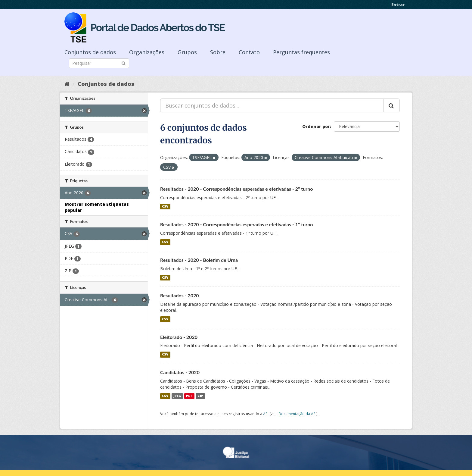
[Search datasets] (99, 63)
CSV (165, 206)
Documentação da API (297, 414)
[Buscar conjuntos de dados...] (272, 105)
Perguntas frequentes (301, 52)
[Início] (67, 84)
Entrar (398, 5)
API (266, 414)
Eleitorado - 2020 (179, 337)
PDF (189, 396)
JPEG (177, 396)
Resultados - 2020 (180, 295)
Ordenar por (316, 126)
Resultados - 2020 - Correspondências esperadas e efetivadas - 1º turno (237, 224)
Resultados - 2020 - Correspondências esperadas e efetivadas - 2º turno (237, 189)
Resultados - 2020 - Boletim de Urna (199, 260)
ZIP (200, 396)
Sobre (218, 52)
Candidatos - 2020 (180, 372)
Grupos (187, 52)
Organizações (147, 52)
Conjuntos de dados (90, 52)
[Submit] (124, 63)
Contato (249, 52)
